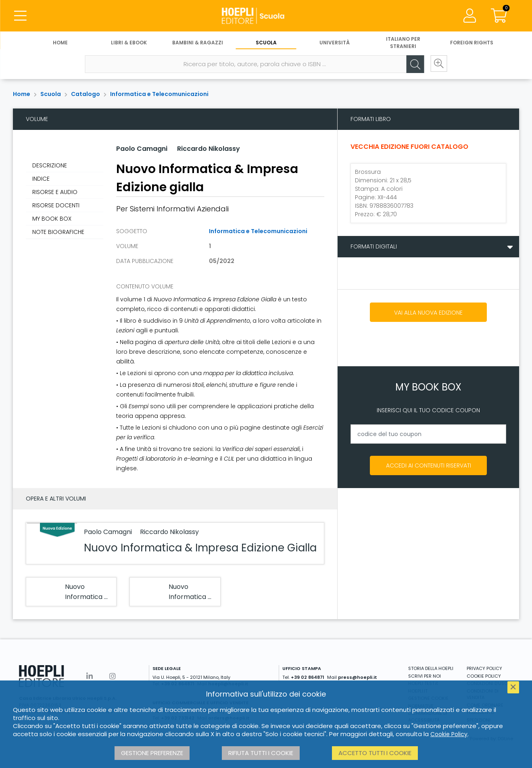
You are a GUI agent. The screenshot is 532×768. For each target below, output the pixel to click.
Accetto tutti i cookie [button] (375, 753)
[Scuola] (266, 16)
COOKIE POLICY (484, 676)
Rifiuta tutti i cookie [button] (261, 753)
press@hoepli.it (358, 677)
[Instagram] (113, 676)
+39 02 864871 (308, 677)
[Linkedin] (90, 676)
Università (335, 43)
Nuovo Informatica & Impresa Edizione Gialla (200, 548)
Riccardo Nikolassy (209, 149)
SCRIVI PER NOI (425, 676)
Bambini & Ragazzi (198, 43)
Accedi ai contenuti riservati (429, 465)
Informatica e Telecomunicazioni (159, 94)
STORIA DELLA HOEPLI (431, 668)
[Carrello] (499, 16)
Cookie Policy (449, 734)
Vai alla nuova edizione (428, 313)
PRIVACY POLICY (484, 668)
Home (60, 43)
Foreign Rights (472, 43)
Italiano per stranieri (403, 43)
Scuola (266, 43)
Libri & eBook (129, 43)
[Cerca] (413, 65)
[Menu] (20, 16)
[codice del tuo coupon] (428, 434)
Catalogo (86, 94)
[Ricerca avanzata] (437, 65)
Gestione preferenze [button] (152, 753)
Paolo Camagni (142, 149)
